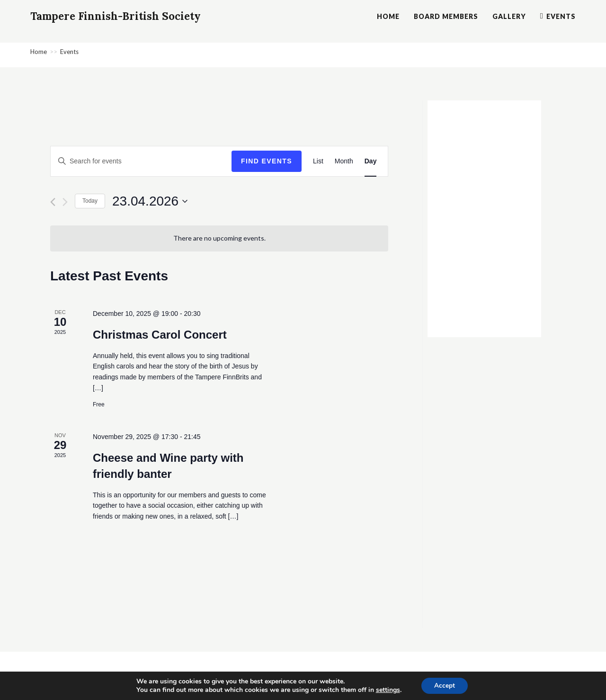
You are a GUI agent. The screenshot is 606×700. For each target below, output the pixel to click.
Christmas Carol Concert (160, 335)
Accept (445, 685)
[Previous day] (53, 202)
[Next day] (65, 202)
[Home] (39, 52)
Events (69, 52)
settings (387, 690)
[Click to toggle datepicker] (150, 201)
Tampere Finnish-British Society (126, 17)
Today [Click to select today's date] (90, 201)
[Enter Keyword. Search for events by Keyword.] (141, 161)
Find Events (267, 161)
